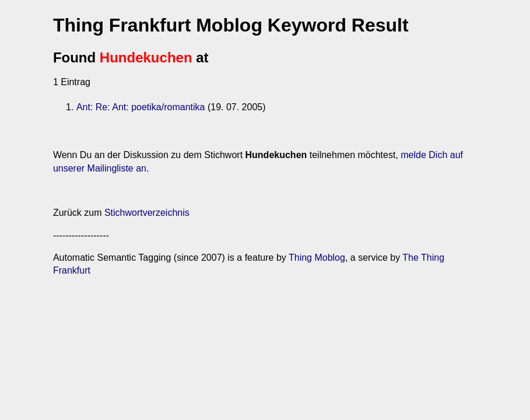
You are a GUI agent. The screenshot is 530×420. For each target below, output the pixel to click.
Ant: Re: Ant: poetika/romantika (141, 107)
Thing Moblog (317, 258)
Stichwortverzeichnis (147, 213)
